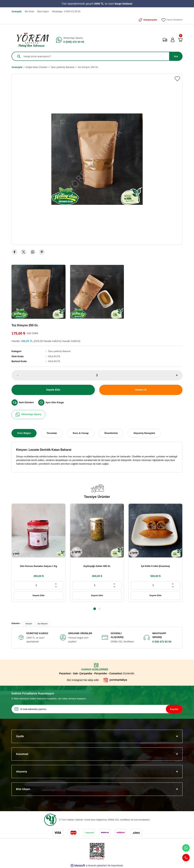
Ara (176, 56)
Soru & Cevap (81, 433)
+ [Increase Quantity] (177, 375)
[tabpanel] (39, 553)
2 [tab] (99, 609)
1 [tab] (95, 609)
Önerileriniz (111, 433)
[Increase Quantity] (56, 584)
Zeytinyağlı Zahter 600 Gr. (97, 566)
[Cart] (180, 40)
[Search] (97, 56)
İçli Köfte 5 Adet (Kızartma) (156, 566)
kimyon (29, 624)
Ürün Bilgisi (24, 433)
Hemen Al (141, 390)
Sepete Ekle (53, 390)
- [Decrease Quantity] (18, 375)
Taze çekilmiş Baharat (60, 351)
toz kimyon (43, 624)
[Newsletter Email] (97, 709)
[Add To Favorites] (177, 79)
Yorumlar (52, 433)
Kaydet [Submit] (174, 709)
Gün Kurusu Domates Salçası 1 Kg (38, 566)
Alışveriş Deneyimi (144, 433)
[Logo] (32, 40)
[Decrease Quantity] (56, 587)
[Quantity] (97, 375)
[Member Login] (173, 40)
